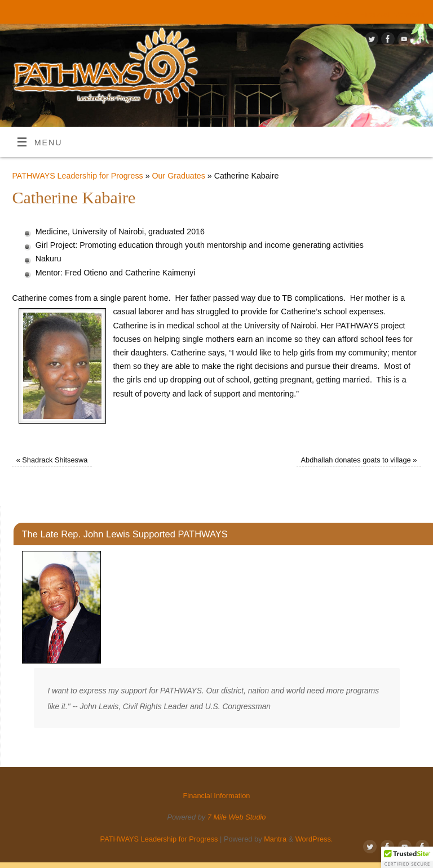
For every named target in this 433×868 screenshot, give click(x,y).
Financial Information (394, 14)
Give (342, 14)
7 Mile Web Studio (237, 817)
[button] (407, 857)
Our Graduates (179, 176)
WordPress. (314, 839)
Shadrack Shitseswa (52, 460)
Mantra (275, 839)
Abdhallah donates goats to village (359, 460)
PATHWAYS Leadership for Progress (77, 176)
